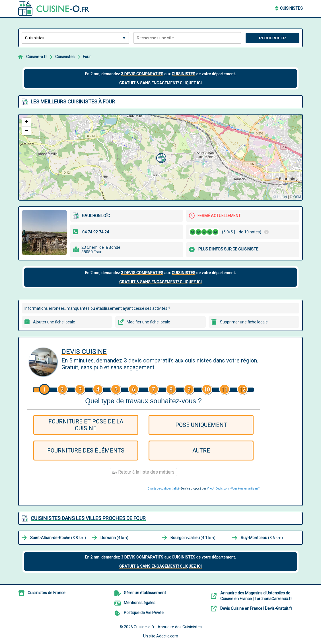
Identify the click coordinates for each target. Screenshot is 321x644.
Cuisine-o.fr (37, 57)
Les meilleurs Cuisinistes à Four (73, 102)
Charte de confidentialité (163, 489)
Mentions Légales (140, 603)
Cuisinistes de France (47, 593)
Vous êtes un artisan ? (245, 489)
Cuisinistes (291, 8)
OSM (297, 197)
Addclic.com (167, 636)
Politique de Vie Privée (144, 613)
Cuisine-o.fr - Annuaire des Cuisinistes (168, 627)
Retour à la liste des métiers (143, 472)
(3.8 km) (58, 538)
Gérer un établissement (145, 593)
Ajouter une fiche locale (54, 322)
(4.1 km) (193, 538)
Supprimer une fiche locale (244, 322)
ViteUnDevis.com (218, 489)
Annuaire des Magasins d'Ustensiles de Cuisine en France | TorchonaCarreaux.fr (256, 596)
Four (87, 57)
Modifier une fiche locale (148, 322)
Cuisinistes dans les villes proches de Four (88, 518)
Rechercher (272, 38)
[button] (160, 157)
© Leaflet (280, 197)
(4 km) (114, 538)
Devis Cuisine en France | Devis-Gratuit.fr (256, 608)
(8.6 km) (262, 538)
